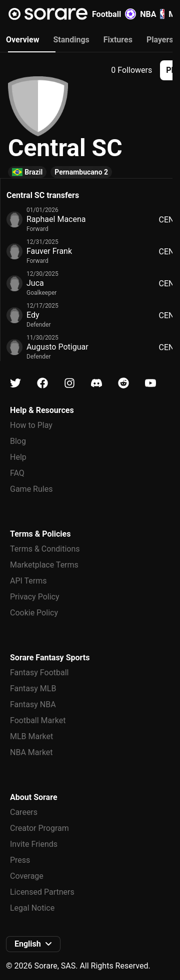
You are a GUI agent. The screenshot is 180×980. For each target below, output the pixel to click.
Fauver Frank (49, 251)
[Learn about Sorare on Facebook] (42, 383)
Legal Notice (32, 908)
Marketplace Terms (44, 565)
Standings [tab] (71, 40)
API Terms (28, 581)
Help (18, 457)
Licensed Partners (42, 892)
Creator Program (39, 828)
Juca (35, 283)
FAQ (17, 473)
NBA (152, 14)
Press (20, 860)
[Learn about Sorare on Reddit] (123, 383)
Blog (18, 441)
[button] (33, 944)
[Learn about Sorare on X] (15, 383)
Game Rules (31, 489)
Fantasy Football (39, 673)
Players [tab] (160, 40)
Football (114, 14)
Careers (24, 812)
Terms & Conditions (45, 549)
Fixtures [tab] (118, 40)
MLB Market (31, 736)
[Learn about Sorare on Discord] (96, 383)
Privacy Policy (35, 597)
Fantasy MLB (33, 688)
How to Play (31, 425)
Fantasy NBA (33, 704)
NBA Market (31, 752)
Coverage (27, 876)
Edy (33, 315)
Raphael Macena (56, 219)
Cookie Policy (34, 613)
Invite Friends (34, 844)
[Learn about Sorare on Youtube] (150, 383)
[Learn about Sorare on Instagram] (69, 383)
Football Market (38, 720)
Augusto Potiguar (57, 347)
